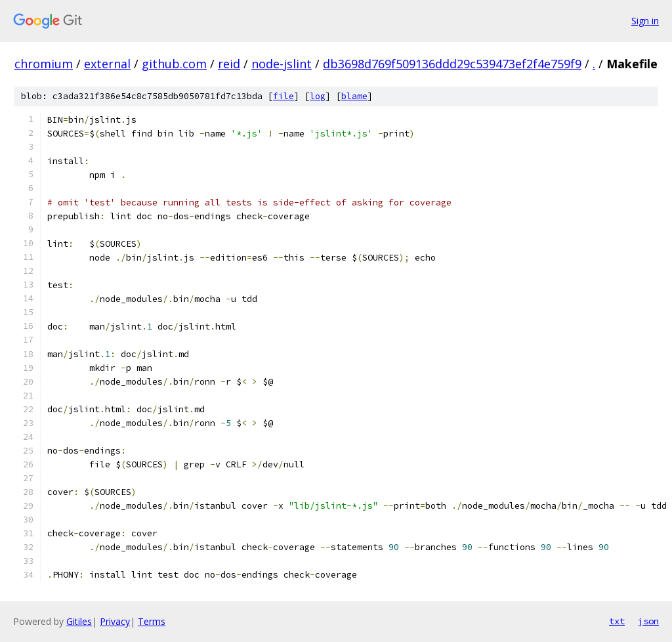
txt (617, 621)
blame (354, 96)
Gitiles (79, 621)
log (318, 96)
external (107, 64)
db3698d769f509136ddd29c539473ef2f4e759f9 (452, 64)
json (648, 621)
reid (229, 64)
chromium (44, 64)
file (283, 96)
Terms (152, 621)
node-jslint (282, 64)
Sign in (645, 21)
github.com (174, 64)
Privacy (115, 621)
